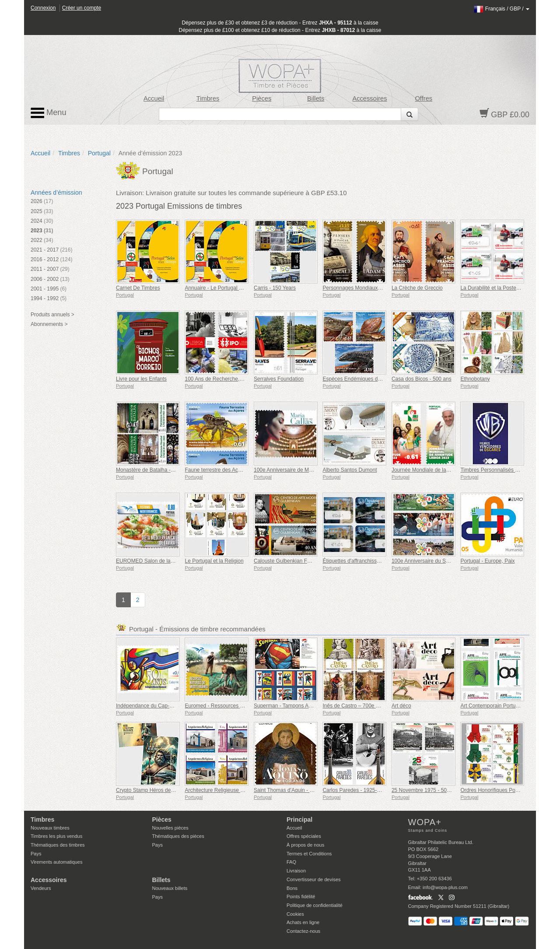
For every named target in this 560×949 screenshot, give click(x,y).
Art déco (401, 706)
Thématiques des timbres (58, 845)
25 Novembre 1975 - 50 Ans (424, 790)
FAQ (291, 862)
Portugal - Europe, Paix (487, 561)
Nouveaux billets (170, 888)
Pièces (262, 98)
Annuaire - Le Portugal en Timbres (225, 288)
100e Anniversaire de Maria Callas (294, 470)
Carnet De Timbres (138, 288)
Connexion (43, 8)
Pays (36, 854)
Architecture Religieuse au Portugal (226, 790)
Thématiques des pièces (178, 836)
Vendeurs (41, 888)
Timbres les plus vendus (56, 836)
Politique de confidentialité (315, 905)
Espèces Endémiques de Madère (361, 379)
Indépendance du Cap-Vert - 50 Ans (158, 706)
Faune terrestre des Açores (216, 470)
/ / (502, 9)
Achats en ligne (303, 922)
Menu (49, 113)
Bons (292, 888)
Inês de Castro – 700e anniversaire (363, 706)
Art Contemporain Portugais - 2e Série (505, 706)
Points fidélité (301, 896)
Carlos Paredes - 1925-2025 (355, 790)
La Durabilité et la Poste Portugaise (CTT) (509, 288)
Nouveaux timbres (50, 828)
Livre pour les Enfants (141, 379)
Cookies (295, 914)
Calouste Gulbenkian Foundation (292, 561)
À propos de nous (305, 845)
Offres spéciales (304, 836)
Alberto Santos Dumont (350, 470)
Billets (316, 98)
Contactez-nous (303, 931)
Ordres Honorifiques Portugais (495, 790)
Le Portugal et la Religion (214, 561)
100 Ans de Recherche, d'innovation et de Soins (240, 379)
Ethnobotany (475, 379)
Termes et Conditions (309, 854)
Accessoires (369, 98)
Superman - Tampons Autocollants (294, 706)
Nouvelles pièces (170, 828)
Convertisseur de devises (314, 879)
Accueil (154, 98)
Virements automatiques (56, 862)
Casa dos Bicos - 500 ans (422, 379)
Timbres (208, 98)
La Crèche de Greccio (417, 288)
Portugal (99, 153)
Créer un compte (82, 8)
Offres (423, 98)
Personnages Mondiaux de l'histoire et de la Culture (382, 288)
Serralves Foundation (279, 379)
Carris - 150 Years (275, 288)
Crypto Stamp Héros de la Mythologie (159, 790)
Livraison (296, 871)
